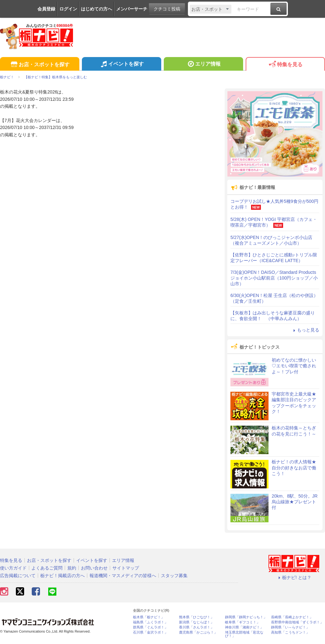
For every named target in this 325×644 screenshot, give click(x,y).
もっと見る (305, 330)
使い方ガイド (13, 568)
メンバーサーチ (132, 9)
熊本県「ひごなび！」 (196, 617)
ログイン (68, 9)
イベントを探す (121, 65)
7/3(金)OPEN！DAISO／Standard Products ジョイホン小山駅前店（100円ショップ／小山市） (274, 278)
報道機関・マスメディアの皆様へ (123, 576)
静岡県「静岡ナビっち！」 (246, 617)
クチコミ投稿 (167, 9)
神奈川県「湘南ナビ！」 (244, 627)
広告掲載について (18, 576)
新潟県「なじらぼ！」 (196, 622)
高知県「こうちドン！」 (290, 632)
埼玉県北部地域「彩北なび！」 (244, 634)
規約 (72, 568)
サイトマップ (126, 568)
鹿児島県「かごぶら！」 (198, 632)
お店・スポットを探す (40, 65)
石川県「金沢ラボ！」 (150, 632)
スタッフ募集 (174, 576)
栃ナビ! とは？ (294, 577)
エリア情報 (203, 65)
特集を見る (285, 65)
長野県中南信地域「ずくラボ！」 (297, 622)
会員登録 (46, 9)
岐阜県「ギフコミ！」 (242, 622)
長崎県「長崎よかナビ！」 (292, 617)
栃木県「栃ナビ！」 (149, 617)
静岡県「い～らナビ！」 (290, 627)
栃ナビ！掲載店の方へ (63, 576)
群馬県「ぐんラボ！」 (150, 627)
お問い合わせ (94, 568)
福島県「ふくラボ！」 (150, 622)
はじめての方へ (96, 9)
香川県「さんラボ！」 (196, 627)
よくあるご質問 (47, 568)
